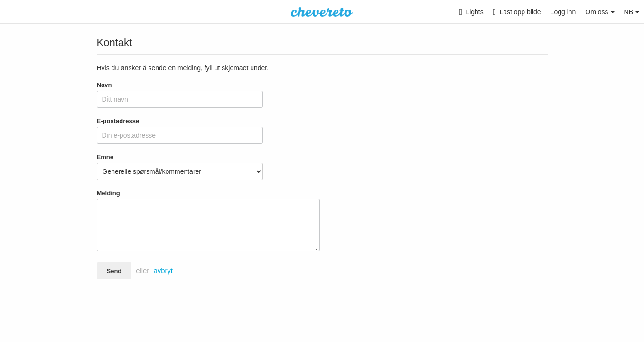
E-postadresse (118, 121)
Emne (105, 157)
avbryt (163, 271)
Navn (104, 85)
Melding (108, 193)
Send (114, 271)
